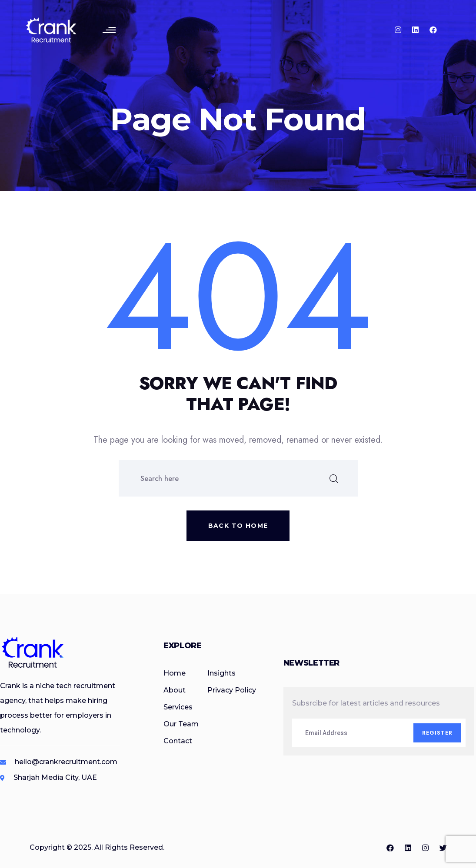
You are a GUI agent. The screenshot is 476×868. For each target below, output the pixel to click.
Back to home (238, 526)
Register (438, 733)
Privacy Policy (232, 690)
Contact (178, 741)
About (175, 690)
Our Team (181, 724)
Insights (221, 673)
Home (175, 673)
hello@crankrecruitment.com (66, 762)
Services (178, 707)
